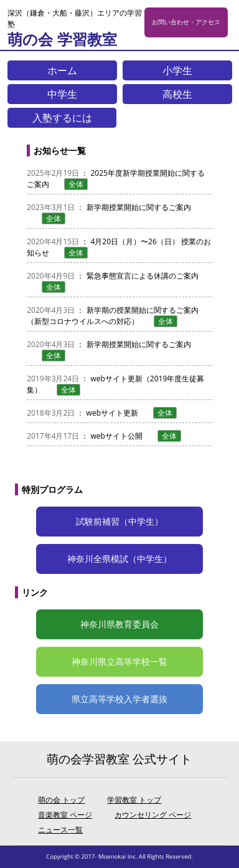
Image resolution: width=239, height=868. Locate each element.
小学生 (177, 70)
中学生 (62, 94)
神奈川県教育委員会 (119, 624)
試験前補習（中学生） (119, 521)
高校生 (177, 94)
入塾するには (62, 118)
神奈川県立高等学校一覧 (119, 661)
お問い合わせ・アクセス (186, 22)
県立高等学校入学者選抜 (119, 699)
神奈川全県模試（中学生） (119, 559)
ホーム (62, 70)
